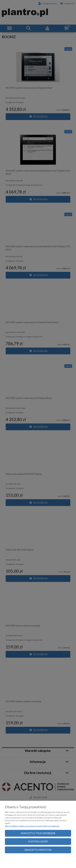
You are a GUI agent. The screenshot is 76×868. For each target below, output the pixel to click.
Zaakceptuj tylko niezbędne (38, 833)
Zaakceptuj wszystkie (38, 850)
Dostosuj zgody (38, 841)
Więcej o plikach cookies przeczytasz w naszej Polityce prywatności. (32, 826)
